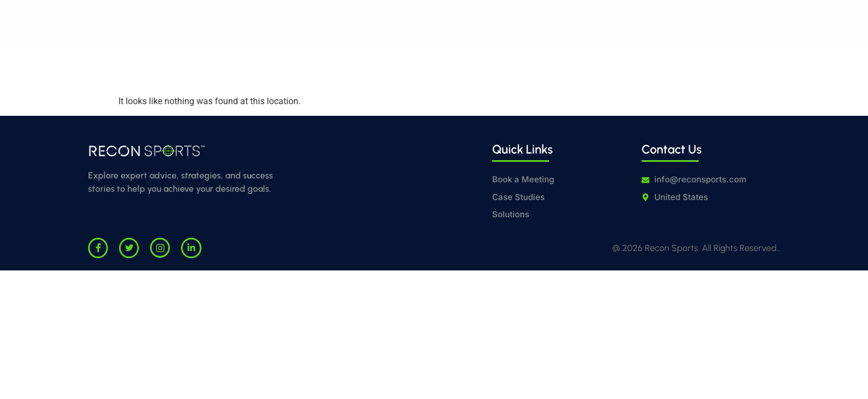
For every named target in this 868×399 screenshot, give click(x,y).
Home (348, 24)
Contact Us (510, 24)
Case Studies (449, 24)
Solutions (391, 24)
